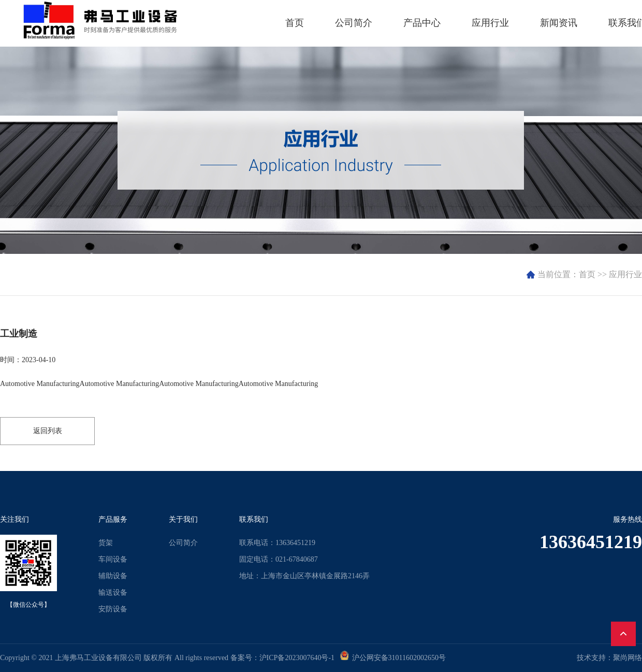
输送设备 (113, 592)
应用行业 (490, 23)
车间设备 (113, 559)
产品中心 (422, 23)
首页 (295, 23)
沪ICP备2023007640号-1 (297, 658)
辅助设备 (113, 576)
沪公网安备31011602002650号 (397, 658)
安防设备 (113, 609)
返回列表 (48, 431)
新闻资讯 (559, 23)
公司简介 (354, 23)
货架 (106, 543)
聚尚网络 (628, 658)
